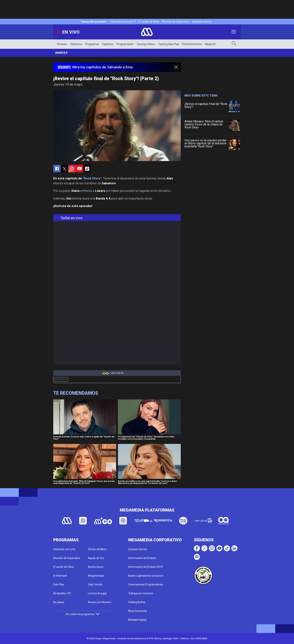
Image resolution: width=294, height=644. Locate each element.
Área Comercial (137, 611)
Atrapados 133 (62, 593)
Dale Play (59, 584)
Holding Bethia (137, 602)
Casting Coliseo (146, 44)
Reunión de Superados (176, 22)
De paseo (59, 602)
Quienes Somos (138, 549)
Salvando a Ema (202, 22)
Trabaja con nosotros (141, 593)
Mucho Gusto (96, 567)
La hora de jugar (97, 593)
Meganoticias (96, 576)
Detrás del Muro (97, 549)
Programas (92, 44)
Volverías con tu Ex (64, 549)
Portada (62, 44)
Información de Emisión (142, 558)
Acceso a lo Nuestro (100, 602)
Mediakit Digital (137, 620)
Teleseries (76, 44)
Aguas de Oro (96, 558)
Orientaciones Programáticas (146, 584)
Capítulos (108, 44)
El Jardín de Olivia (149, 22)
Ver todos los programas (82, 614)
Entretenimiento (192, 44)
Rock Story (61, 379)
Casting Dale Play (169, 44)
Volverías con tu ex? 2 (123, 22)
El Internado (60, 576)
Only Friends (95, 584)
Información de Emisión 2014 (145, 567)
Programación (125, 44)
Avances (61, 53)
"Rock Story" (92, 178)
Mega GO (210, 44)
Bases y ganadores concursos (146, 576)
